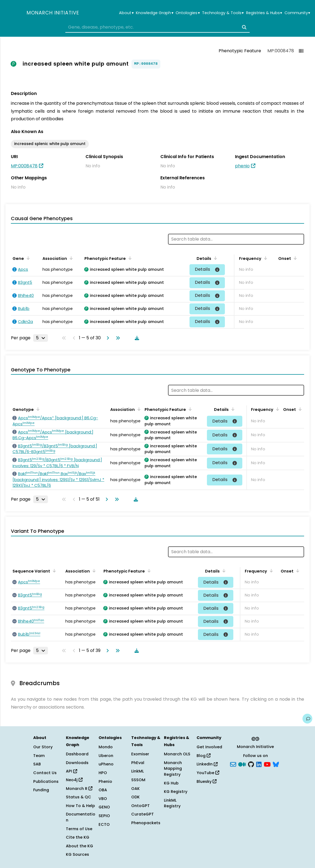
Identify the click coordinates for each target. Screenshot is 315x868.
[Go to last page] (117, 338)
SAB (37, 764)
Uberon (106, 756)
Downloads (77, 763)
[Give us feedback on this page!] (307, 719)
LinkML (137, 771)
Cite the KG (78, 837)
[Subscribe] (233, 764)
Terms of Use (79, 829)
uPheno (106, 764)
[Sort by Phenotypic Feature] (129, 258)
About (126, 13)
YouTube (208, 773)
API (71, 771)
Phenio (105, 781)
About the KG (79, 846)
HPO (103, 773)
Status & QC (79, 797)
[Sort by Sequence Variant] (53, 571)
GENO (104, 807)
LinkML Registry (172, 803)
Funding (41, 790)
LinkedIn (207, 764)
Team (39, 756)
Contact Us (45, 773)
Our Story (43, 747)
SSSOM (138, 780)
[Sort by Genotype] (37, 409)
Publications (46, 781)
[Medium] (242, 764)
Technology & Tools (223, 13)
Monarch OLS (177, 754)
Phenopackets (146, 823)
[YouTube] (267, 764)
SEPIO (104, 816)
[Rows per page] (41, 338)
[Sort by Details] (215, 258)
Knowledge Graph (155, 13)
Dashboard (77, 754)
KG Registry (176, 792)
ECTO (104, 824)
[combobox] (157, 27)
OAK (135, 789)
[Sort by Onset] (294, 258)
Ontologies (188, 13)
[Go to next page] (107, 338)
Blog (204, 756)
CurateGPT (143, 814)
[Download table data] (136, 338)
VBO (103, 799)
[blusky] (276, 764)
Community (297, 13)
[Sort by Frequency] (265, 258)
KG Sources (77, 854)
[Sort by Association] (70, 258)
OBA (103, 790)
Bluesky (207, 781)
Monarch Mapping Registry (173, 769)
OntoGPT (140, 806)
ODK (135, 797)
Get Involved (209, 747)
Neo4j (74, 780)
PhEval (138, 763)
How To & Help (80, 806)
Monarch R (79, 789)
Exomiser (140, 754)
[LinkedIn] (259, 764)
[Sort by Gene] (27, 258)
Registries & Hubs (264, 13)
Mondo (106, 747)
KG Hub (171, 783)
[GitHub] (251, 764)
